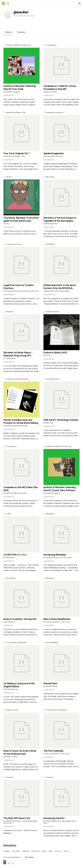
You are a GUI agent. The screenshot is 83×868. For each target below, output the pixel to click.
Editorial (26, 851)
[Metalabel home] (5, 862)
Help (50, 851)
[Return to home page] (3, 3)
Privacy (58, 851)
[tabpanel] (41, 441)
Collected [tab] (8, 32)
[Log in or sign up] (80, 3)
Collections (36, 851)
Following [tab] (21, 32)
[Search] (8, 3)
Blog (44, 851)
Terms (66, 851)
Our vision (16, 851)
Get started (29, 857)
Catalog (6, 851)
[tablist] (41, 33)
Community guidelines (12, 857)
